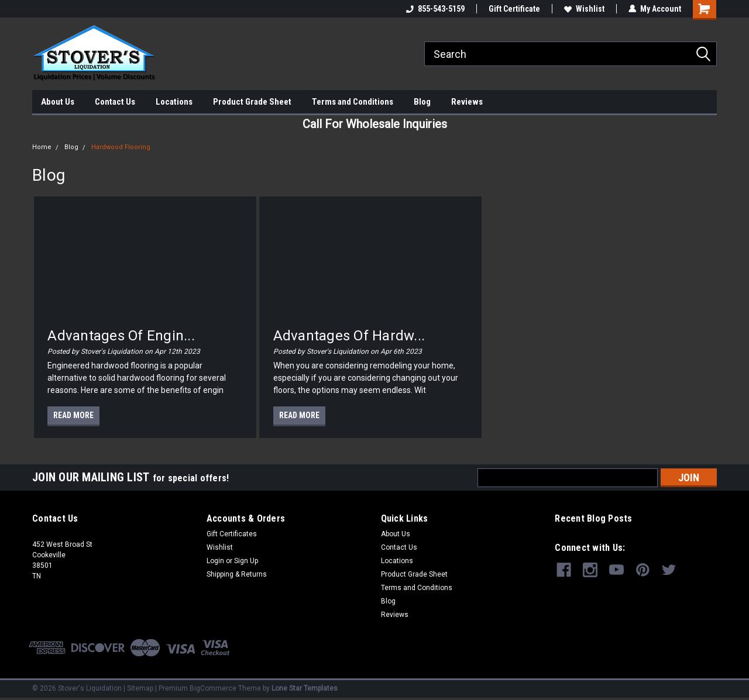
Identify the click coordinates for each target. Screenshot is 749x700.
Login (215, 561)
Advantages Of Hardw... (349, 336)
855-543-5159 (435, 9)
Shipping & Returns (237, 574)
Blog (422, 102)
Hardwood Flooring (121, 147)
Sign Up (246, 561)
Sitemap (140, 688)
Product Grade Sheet (252, 102)
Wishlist (584, 9)
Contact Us (115, 102)
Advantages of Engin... (121, 336)
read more (73, 415)
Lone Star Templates (305, 688)
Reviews (467, 102)
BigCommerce (213, 688)
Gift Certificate (514, 9)
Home (42, 147)
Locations (174, 102)
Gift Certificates (232, 534)
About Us (58, 102)
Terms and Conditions (353, 102)
